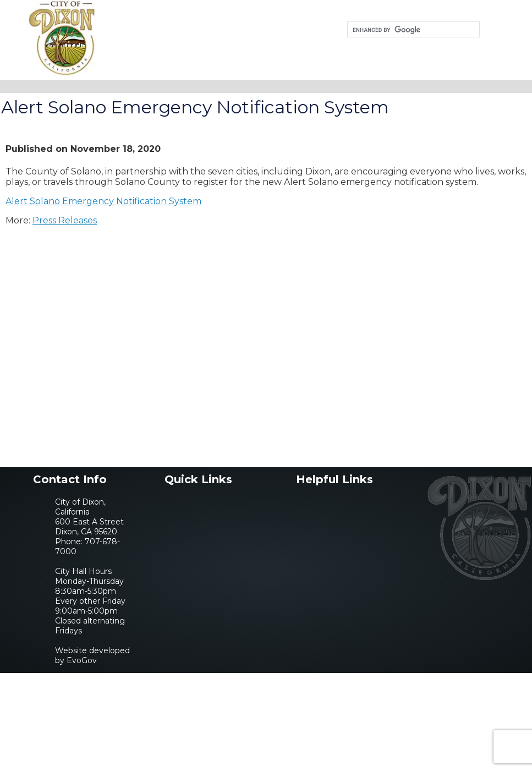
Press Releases (65, 220)
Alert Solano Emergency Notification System (103, 201)
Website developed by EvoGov (92, 655)
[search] (412, 30)
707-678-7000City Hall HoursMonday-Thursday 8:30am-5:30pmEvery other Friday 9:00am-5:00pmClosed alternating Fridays (90, 586)
